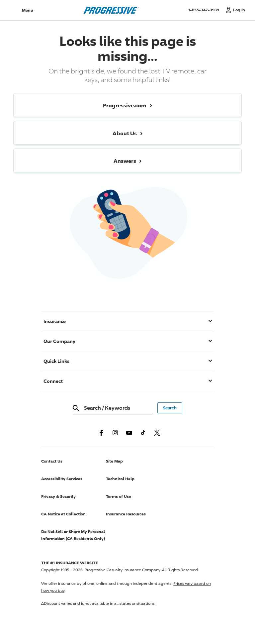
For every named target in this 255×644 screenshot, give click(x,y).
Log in (239, 10)
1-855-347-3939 (205, 10)
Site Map (114, 461)
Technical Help (120, 479)
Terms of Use (119, 496)
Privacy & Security (58, 496)
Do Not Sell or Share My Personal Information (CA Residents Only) (73, 535)
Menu (27, 10)
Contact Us (52, 461)
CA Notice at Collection (63, 514)
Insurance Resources (126, 514)
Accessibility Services (62, 479)
